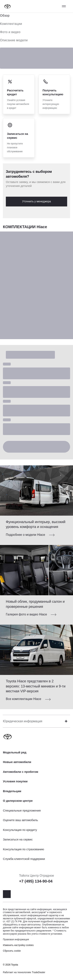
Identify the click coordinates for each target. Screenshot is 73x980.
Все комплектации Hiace (24, 699)
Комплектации (11, 24)
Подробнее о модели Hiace (26, 535)
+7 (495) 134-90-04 (36, 881)
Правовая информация (16, 939)
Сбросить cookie (12, 951)
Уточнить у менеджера (36, 201)
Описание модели (14, 40)
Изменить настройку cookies (18, 945)
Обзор (5, 16)
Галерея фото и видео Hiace (26, 614)
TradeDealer (39, 972)
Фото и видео (10, 32)
